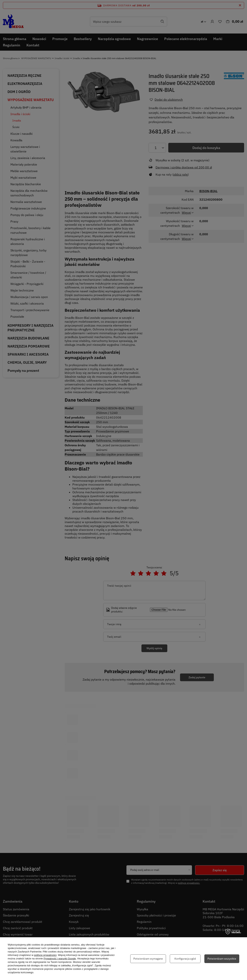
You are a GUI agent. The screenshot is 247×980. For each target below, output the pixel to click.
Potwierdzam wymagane (148, 959)
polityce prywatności (45, 955)
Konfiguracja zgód (185, 959)
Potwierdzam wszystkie (222, 959)
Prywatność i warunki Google (60, 959)
